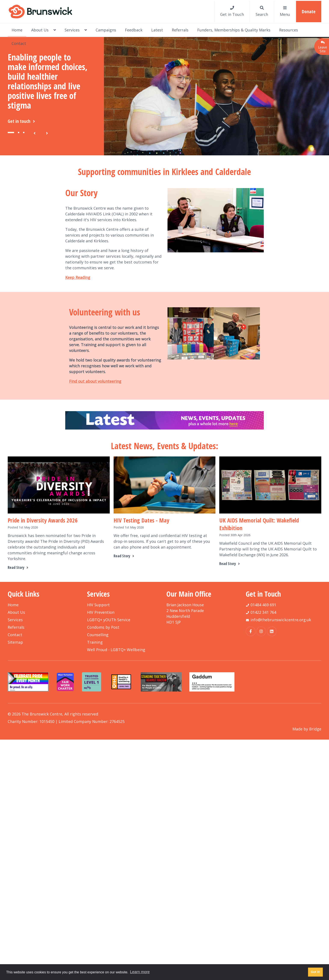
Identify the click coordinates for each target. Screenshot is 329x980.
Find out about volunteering (95, 381)
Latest (157, 30)
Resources (289, 30)
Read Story (19, 567)
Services (76, 30)
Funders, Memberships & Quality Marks (234, 30)
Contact (19, 43)
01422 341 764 (263, 612)
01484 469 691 (263, 605)
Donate (309, 11)
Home (17, 30)
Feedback (134, 30)
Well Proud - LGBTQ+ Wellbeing (116, 650)
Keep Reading (78, 277)
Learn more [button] (140, 972)
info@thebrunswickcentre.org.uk (281, 620)
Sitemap (15, 642)
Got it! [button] (315, 972)
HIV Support (98, 605)
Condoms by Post (103, 627)
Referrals (180, 30)
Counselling (98, 635)
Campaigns (106, 30)
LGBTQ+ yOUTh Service (109, 620)
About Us (44, 30)
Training (95, 642)
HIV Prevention (101, 612)
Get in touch (22, 121)
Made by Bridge (307, 729)
